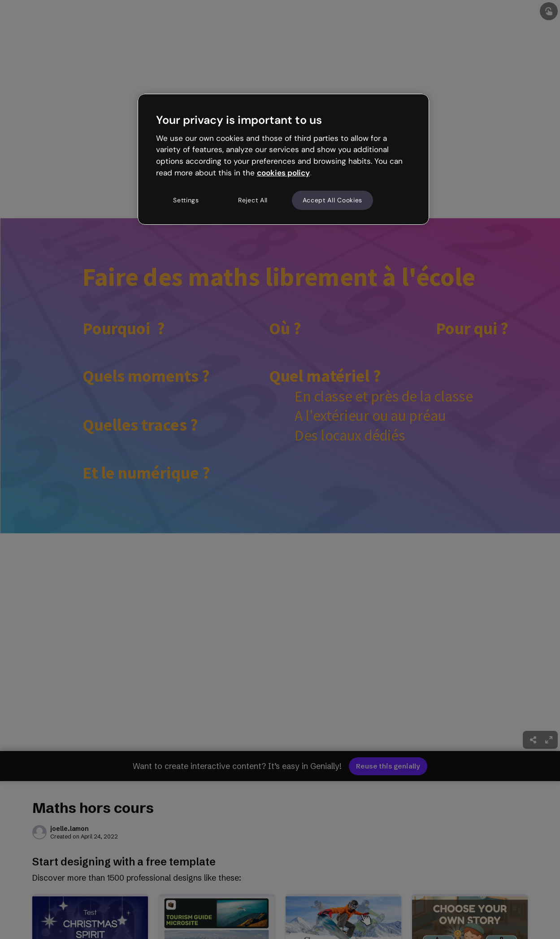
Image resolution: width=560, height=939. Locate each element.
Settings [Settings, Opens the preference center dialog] (186, 200)
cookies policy (283, 173)
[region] (283, 159)
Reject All (253, 200)
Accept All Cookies (333, 200)
